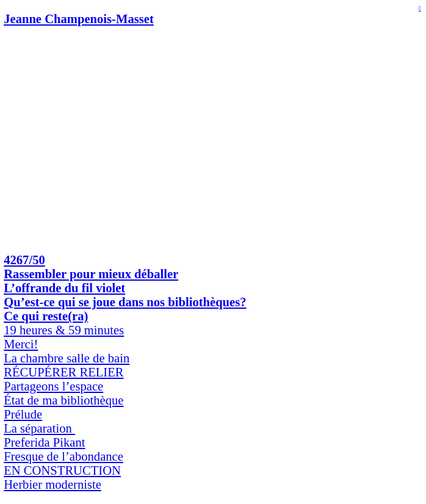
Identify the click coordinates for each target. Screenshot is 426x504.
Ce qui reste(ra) (46, 316)
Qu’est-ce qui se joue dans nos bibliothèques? (125, 302)
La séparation (39, 428)
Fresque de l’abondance (63, 456)
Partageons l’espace (53, 386)
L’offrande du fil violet (64, 288)
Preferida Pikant (44, 442)
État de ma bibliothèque (63, 400)
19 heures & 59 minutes (64, 330)
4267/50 (24, 260)
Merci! (21, 344)
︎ (420, 8)
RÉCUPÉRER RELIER (63, 372)
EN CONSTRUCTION (62, 470)
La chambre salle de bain (67, 358)
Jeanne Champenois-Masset (79, 19)
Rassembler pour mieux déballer (91, 274)
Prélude (23, 414)
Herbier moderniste (52, 484)
